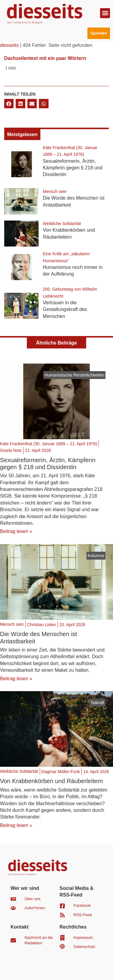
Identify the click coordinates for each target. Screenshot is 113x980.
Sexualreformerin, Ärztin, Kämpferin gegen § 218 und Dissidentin (72, 168)
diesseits (9, 45)
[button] (105, 13)
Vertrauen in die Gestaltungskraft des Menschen (65, 309)
